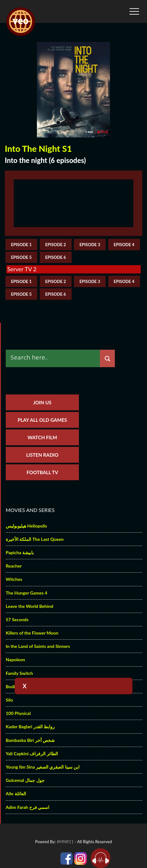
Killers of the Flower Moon (32, 633)
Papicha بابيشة (20, 552)
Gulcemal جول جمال (25, 780)
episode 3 (90, 245)
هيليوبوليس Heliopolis (26, 526)
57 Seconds (17, 619)
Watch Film (42, 437)
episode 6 (56, 257)
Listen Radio (42, 455)
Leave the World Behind (29, 606)
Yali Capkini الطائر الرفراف (32, 754)
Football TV (42, 472)
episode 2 (56, 245)
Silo (9, 700)
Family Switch (19, 673)
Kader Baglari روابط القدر (30, 727)
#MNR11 (65, 842)
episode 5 (21, 257)
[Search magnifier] (107, 359)
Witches (14, 579)
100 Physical (18, 713)
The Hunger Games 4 (27, 593)
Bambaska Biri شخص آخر (30, 740)
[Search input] (54, 357)
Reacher (14, 566)
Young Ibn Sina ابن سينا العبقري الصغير (43, 767)
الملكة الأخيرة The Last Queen (35, 539)
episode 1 (21, 245)
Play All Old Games (42, 420)
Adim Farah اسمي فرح (28, 807)
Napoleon (15, 659)
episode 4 (124, 245)
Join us (42, 402)
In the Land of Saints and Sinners (38, 646)
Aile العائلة (16, 794)
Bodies (12, 686)
